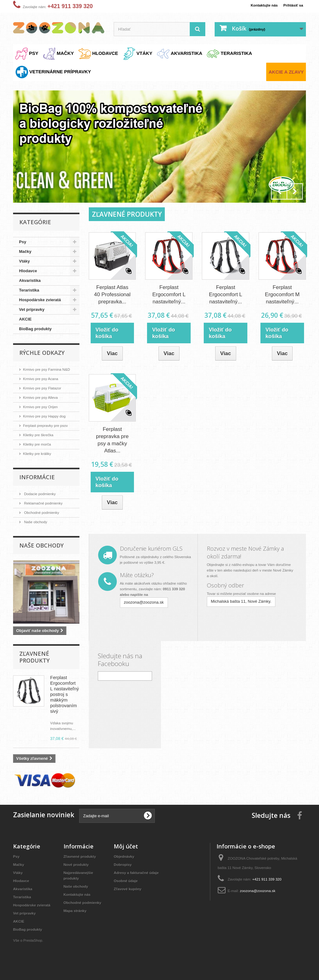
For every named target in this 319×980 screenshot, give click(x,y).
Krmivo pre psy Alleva (43, 397)
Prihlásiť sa (292, 5)
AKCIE (25, 319)
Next (295, 191)
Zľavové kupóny (129, 889)
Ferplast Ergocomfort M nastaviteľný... (282, 294)
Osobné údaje (127, 881)
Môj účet (126, 846)
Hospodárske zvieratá (40, 300)
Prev (279, 191)
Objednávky (125, 856)
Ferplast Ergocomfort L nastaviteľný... (169, 294)
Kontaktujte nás (260, 5)
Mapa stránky (76, 916)
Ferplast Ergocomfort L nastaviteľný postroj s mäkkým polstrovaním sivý (64, 694)
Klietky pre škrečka (40, 435)
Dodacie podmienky (42, 494)
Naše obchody (37, 522)
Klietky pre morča (39, 444)
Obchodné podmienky (44, 512)
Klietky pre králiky (39, 454)
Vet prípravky (32, 309)
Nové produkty (78, 864)
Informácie (37, 477)
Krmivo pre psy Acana (43, 379)
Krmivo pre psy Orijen (43, 407)
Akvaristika (30, 280)
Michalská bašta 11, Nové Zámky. (241, 601)
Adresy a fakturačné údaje (139, 873)
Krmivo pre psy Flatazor (45, 388)
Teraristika (29, 290)
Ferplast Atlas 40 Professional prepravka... (112, 294)
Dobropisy (124, 864)
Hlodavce (28, 271)
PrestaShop (35, 946)
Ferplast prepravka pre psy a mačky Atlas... (112, 440)
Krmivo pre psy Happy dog (47, 416)
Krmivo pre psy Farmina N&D (50, 369)
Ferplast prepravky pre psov (48, 425)
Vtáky (24, 261)
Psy (23, 242)
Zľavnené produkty (34, 657)
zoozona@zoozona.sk (144, 602)
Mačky (25, 251)
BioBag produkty (35, 329)
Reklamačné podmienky (45, 503)
